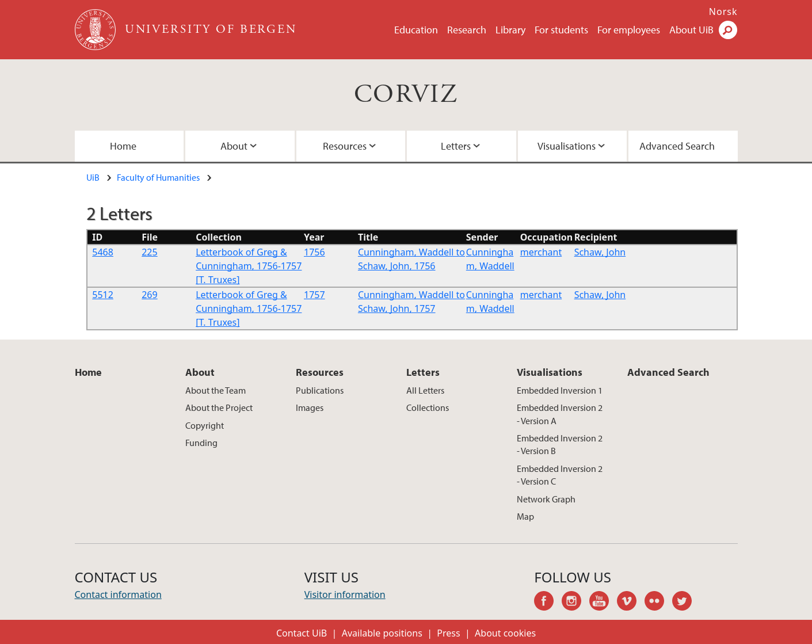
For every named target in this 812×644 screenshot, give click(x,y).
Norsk (723, 12)
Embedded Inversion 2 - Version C (560, 475)
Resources (345, 146)
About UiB (691, 30)
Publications (320, 390)
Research (467, 30)
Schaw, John (600, 252)
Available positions (382, 633)
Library (510, 30)
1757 (314, 295)
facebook (548, 603)
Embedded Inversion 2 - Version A (560, 414)
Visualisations (567, 146)
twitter (686, 603)
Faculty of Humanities (158, 177)
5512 (103, 295)
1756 (314, 252)
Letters (456, 146)
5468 (103, 252)
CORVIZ (406, 95)
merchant (541, 252)
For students (561, 30)
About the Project (219, 407)
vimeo (631, 603)
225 (149, 252)
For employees (629, 30)
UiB (93, 177)
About (234, 146)
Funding (201, 443)
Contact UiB (302, 633)
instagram (575, 603)
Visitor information (345, 595)
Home (123, 146)
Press (448, 633)
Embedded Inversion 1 (560, 390)
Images (310, 407)
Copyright (205, 425)
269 (149, 295)
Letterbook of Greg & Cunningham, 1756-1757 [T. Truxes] (249, 266)
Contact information (118, 595)
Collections (428, 407)
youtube (603, 603)
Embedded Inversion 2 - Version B (560, 444)
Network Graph (546, 499)
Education (416, 30)
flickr (658, 603)
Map (525, 516)
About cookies (505, 633)
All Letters (425, 390)
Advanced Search (677, 146)
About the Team (216, 390)
